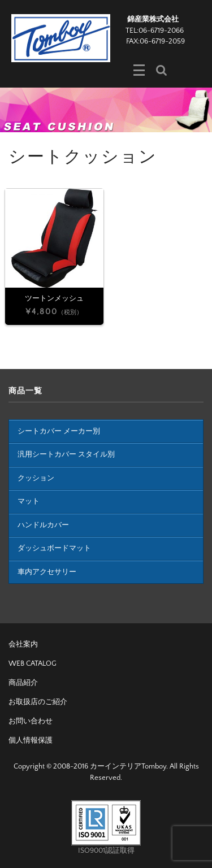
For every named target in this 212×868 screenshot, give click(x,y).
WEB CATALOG (33, 663)
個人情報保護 (31, 740)
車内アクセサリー (47, 572)
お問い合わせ (31, 721)
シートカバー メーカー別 (59, 431)
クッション (36, 478)
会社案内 (23, 644)
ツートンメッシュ (54, 298)
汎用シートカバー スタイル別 (66, 454)
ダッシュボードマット (54, 548)
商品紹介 (23, 683)
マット (29, 501)
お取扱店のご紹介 (38, 702)
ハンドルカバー (43, 525)
